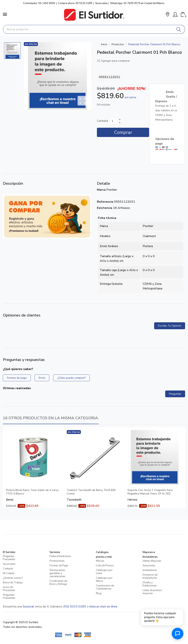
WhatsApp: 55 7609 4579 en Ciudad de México (137, 3)
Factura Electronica (60, 556)
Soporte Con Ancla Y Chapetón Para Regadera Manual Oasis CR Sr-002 (150, 492)
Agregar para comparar (113, 61)
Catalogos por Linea (104, 572)
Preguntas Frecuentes (9, 558)
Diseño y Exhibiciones (150, 584)
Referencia (105, 202)
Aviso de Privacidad (9, 589)
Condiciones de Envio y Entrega (58, 583)
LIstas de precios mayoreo (152, 592)
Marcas (100, 561)
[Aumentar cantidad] (120, 119)
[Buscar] (179, 29)
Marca (101, 190)
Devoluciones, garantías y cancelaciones (58, 573)
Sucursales (101, 3)
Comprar (123, 132)
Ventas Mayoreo (152, 561)
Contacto (8, 569)
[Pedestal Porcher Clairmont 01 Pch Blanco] (57, 76)
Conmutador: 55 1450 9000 (39, 3)
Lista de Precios (105, 566)
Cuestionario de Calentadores (105, 587)
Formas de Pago (59, 566)
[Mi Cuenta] (175, 14)
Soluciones (149, 566)
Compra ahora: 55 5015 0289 (75, 3)
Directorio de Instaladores (150, 576)
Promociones (57, 561)
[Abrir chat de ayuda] (178, 634)
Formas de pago (17, 378)
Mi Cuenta (9, 573)
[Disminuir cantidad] (120, 123)
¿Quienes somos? (13, 578)
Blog (99, 593)
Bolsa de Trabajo (13, 583)
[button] (168, 15)
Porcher (112, 190)
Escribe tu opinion (170, 326)
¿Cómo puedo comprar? (71, 378)
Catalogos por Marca (104, 579)
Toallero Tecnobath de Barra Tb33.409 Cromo (91, 492)
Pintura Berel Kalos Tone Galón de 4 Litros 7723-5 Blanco (32, 492)
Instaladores (150, 570)
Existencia (105, 208)
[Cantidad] (114, 121)
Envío (42, 378)
